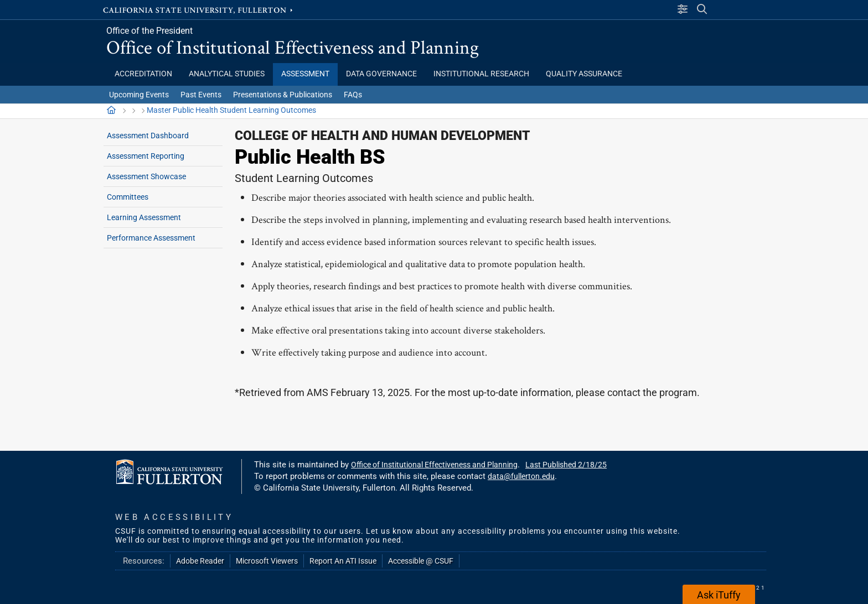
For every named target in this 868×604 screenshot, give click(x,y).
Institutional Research (481, 74)
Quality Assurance (584, 74)
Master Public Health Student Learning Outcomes (231, 110)
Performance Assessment (151, 238)
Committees (128, 197)
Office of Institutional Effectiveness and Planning (293, 47)
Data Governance (381, 74)
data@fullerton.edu (521, 476)
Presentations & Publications (283, 95)
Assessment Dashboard (148, 136)
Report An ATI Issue (343, 561)
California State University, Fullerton (199, 9)
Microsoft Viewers (267, 561)
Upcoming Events (139, 95)
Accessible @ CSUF (421, 561)
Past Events (201, 95)
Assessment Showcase (146, 176)
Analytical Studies (227, 74)
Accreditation (143, 74)
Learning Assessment (144, 217)
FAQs (353, 95)
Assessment (305, 74)
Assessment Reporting (146, 156)
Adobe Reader (200, 561)
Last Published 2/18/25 (566, 465)
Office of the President (149, 31)
